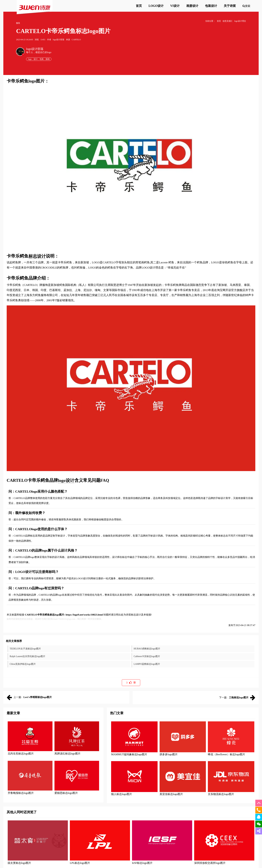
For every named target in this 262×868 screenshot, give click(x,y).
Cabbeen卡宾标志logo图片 (147, 656)
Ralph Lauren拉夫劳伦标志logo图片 (27, 656)
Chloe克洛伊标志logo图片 (23, 664)
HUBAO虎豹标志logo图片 (147, 649)
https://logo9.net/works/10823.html (84, 615)
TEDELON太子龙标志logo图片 (25, 649)
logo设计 (66, 481)
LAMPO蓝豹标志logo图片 (147, 664)
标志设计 (37, 256)
